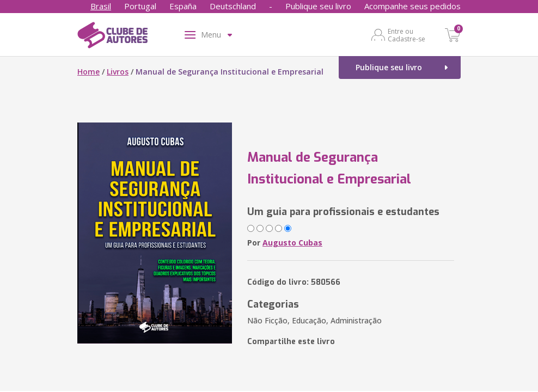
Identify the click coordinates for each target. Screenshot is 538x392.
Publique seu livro (318, 6)
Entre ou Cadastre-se (406, 35)
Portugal (140, 6)
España (183, 6)
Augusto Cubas (292, 243)
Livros (118, 72)
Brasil (101, 6)
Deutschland (233, 6)
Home (88, 72)
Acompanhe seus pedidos (412, 6)
